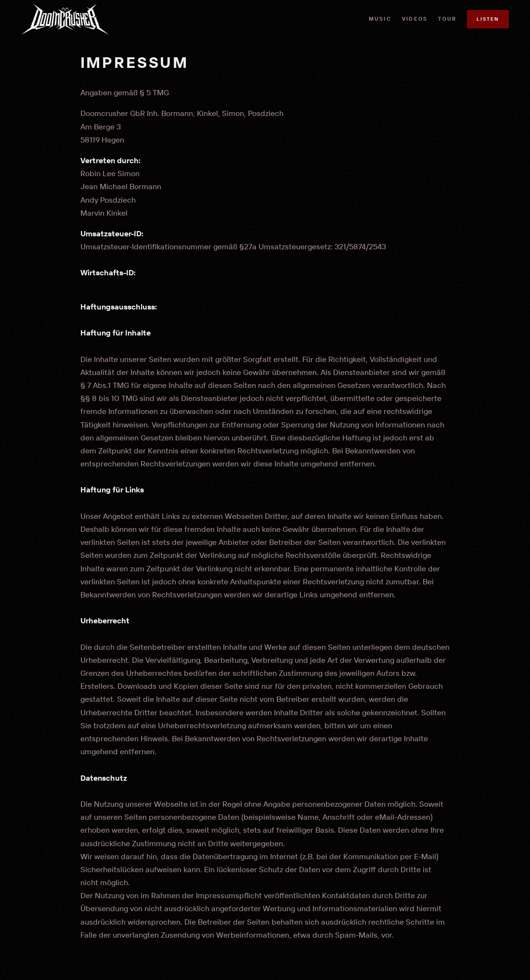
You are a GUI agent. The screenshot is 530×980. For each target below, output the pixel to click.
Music (380, 19)
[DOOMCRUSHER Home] (65, 19)
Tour (447, 19)
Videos (415, 19)
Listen (488, 19)
